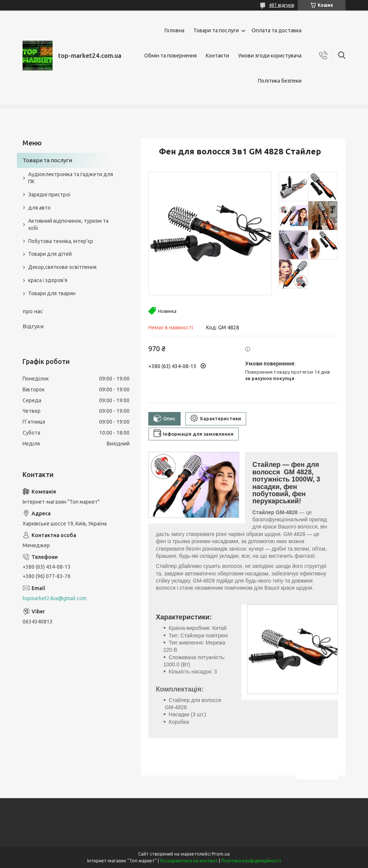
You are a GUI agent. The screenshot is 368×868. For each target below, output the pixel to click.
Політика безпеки (280, 81)
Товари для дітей (50, 254)
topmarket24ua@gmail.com (54, 598)
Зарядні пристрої (49, 195)
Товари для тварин (52, 293)
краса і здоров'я (48, 280)
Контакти (217, 56)
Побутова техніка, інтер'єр (61, 241)
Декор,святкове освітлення (62, 267)
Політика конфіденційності (251, 861)
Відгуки (33, 326)
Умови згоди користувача (270, 56)
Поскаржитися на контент (189, 861)
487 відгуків (281, 5)
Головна (174, 30)
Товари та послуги (216, 30)
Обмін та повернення (170, 56)
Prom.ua (221, 854)
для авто (39, 208)
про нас (33, 311)
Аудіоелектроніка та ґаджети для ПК (71, 178)
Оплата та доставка (277, 30)
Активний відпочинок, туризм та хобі (68, 224)
